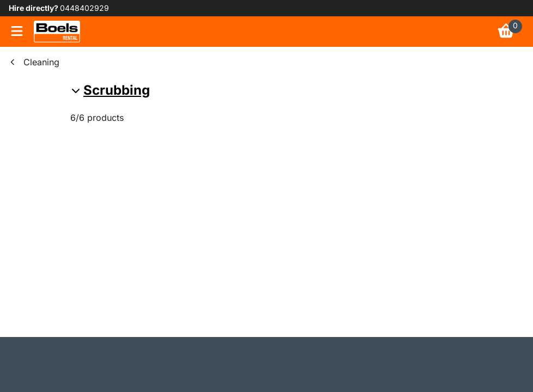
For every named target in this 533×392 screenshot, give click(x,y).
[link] (57, 32)
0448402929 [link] (84, 8)
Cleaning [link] (41, 62)
